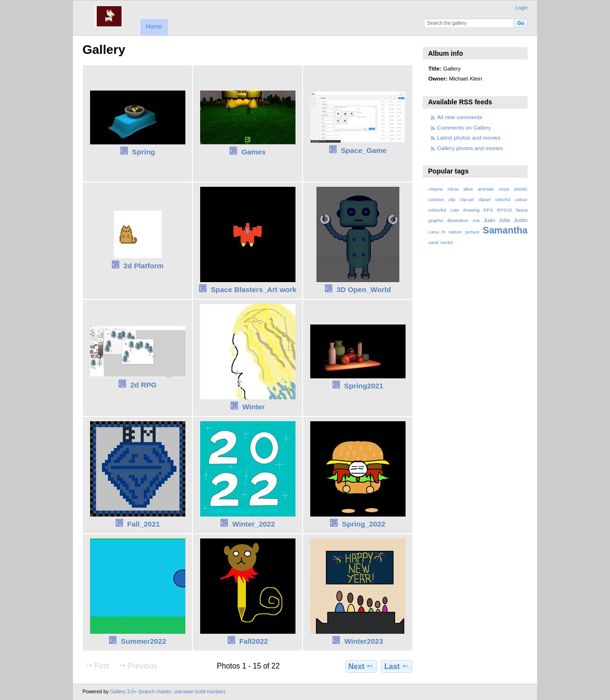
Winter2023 (363, 641)
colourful (437, 210)
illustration (458, 220)
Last (397, 666)
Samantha (505, 230)
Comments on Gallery (464, 127)
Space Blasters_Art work (254, 289)
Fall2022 (254, 641)
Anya (504, 189)
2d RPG (144, 385)
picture (472, 232)
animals (486, 189)
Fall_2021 (144, 524)
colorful (503, 199)
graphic (436, 220)
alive (468, 189)
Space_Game (364, 150)
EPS (488, 210)
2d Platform (143, 266)
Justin (521, 220)
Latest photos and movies (469, 137)
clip (452, 199)
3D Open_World (364, 289)
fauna (522, 210)
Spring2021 (364, 386)
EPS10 (504, 210)
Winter (253, 407)
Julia (504, 220)
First (97, 666)
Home (154, 27)
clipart (485, 199)
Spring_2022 (364, 524)
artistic (521, 189)
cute (454, 210)
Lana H (437, 232)
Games (254, 152)
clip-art (467, 199)
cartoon (436, 199)
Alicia (453, 189)
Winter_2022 (254, 524)
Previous (138, 666)
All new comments (460, 117)
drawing (471, 210)
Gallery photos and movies (470, 148)
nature (455, 232)
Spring (143, 152)
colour (521, 199)
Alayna (436, 189)
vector (447, 242)
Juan (489, 220)
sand (433, 242)
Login (522, 8)
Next (361, 666)
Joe (476, 220)
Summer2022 (144, 641)
